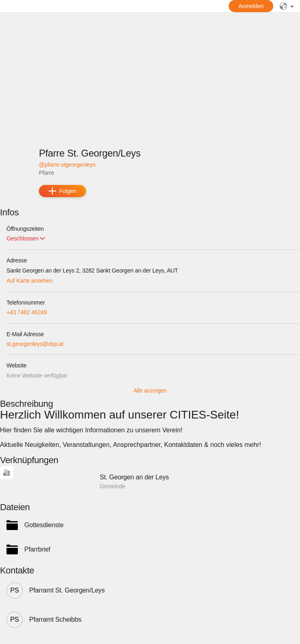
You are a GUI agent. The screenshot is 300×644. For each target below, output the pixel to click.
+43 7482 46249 (27, 312)
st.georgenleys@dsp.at (35, 344)
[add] (62, 191)
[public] (287, 6)
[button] (26, 239)
